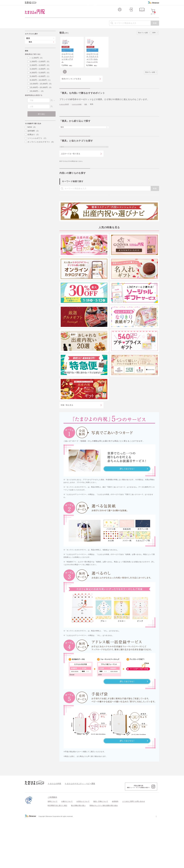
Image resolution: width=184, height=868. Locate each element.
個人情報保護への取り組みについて (134, 865)
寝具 (90, 122)
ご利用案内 (52, 846)
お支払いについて (83, 850)
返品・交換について (101, 850)
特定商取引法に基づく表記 (57, 854)
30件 (155, 37)
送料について (53, 850)
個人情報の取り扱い (78, 854)
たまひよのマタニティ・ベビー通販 (76, 832)
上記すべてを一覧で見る (70, 178)
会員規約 (115, 850)
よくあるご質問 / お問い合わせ (134, 850)
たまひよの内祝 (79, 122)
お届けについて (67, 850)
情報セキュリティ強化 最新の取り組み (104, 854)
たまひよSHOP (65, 122)
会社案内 (156, 865)
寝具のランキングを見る (71, 96)
